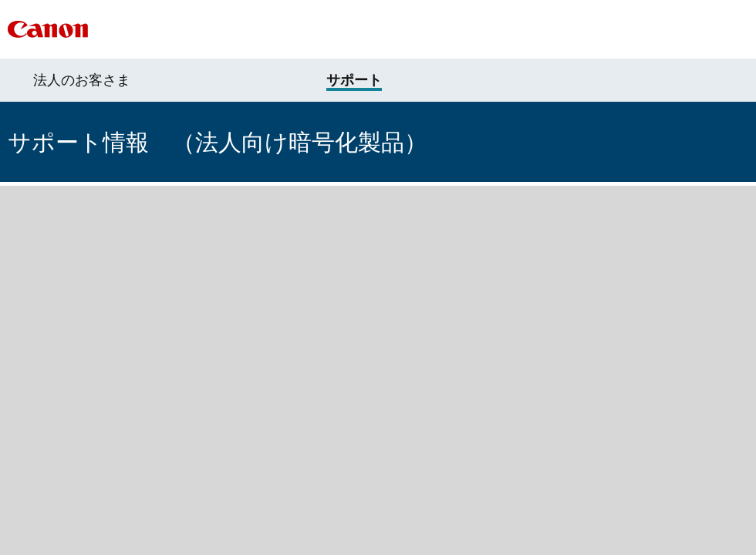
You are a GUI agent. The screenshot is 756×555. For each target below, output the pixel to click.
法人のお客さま (82, 80)
